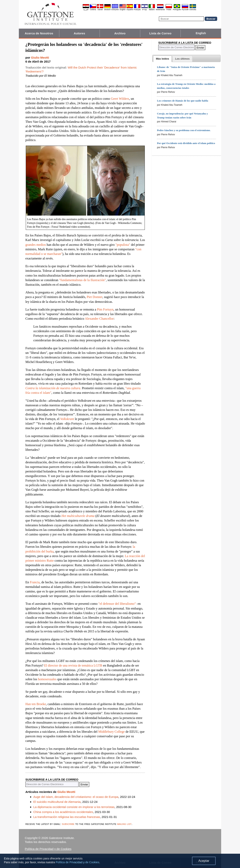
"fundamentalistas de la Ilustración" (83, 280)
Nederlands (160, 10)
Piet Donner (95, 297)
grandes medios (36, 245)
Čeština (93, 10)
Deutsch (107, 10)
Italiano (152, 10)
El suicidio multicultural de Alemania (57, 802)
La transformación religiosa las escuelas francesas (67, 817)
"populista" (123, 245)
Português (177, 10)
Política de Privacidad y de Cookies (48, 849)
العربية (86, 10)
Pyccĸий (185, 10)
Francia (35, 582)
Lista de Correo (160, 33)
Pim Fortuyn (105, 309)
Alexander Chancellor (99, 319)
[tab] (162, 59)
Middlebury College (111, 732)
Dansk (100, 10)
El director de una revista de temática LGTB (73, 665)
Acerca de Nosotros (39, 33)
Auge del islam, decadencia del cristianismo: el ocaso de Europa (76, 797)
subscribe (68, 824)
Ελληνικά (115, 10)
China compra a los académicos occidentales (63, 812)
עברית (145, 10)
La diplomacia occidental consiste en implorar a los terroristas (74, 807)
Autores (79, 33)
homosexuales (47, 679)
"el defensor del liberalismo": (118, 604)
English (123, 10)
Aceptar (204, 861)
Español (130, 10)
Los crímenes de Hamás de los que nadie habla (182, 101)
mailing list (124, 824)
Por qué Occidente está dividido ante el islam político (186, 143)
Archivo (120, 33)
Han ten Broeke (36, 704)
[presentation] (162, 59)
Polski (169, 10)
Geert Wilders (120, 99)
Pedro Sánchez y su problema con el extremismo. (184, 130)
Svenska (193, 10)
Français (137, 10)
